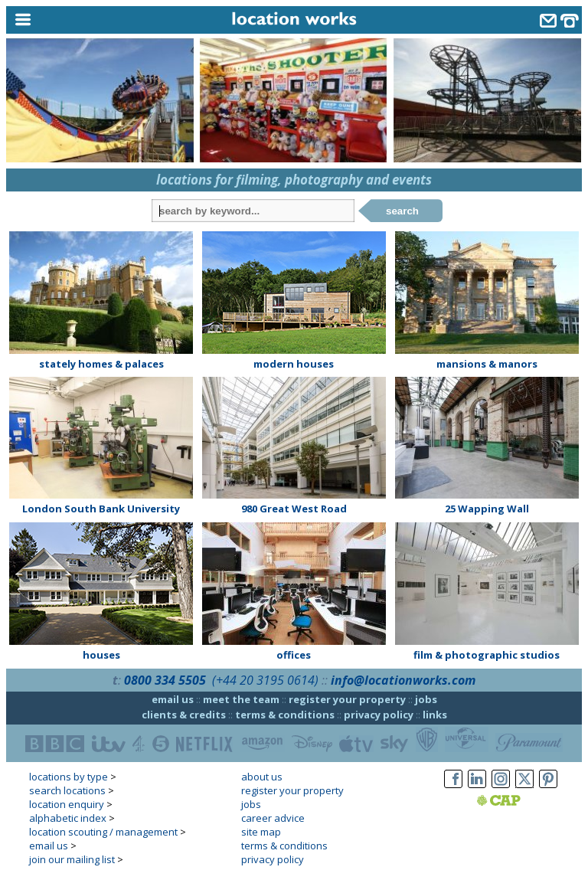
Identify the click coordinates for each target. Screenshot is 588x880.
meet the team (241, 699)
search (402, 211)
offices (294, 655)
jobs (426, 699)
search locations (67, 790)
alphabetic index (68, 818)
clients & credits (184, 715)
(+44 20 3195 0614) (265, 680)
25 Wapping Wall (487, 509)
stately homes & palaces (101, 364)
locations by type (69, 777)
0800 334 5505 (165, 680)
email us (173, 699)
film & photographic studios (487, 655)
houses (101, 655)
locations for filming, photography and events (294, 180)
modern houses (294, 364)
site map (261, 832)
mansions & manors (487, 364)
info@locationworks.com (403, 680)
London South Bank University (101, 509)
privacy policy (379, 715)
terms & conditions (285, 715)
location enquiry (67, 804)
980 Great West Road (294, 509)
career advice (273, 818)
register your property (347, 699)
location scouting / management (103, 832)
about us (262, 777)
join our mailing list (72, 859)
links (435, 715)
